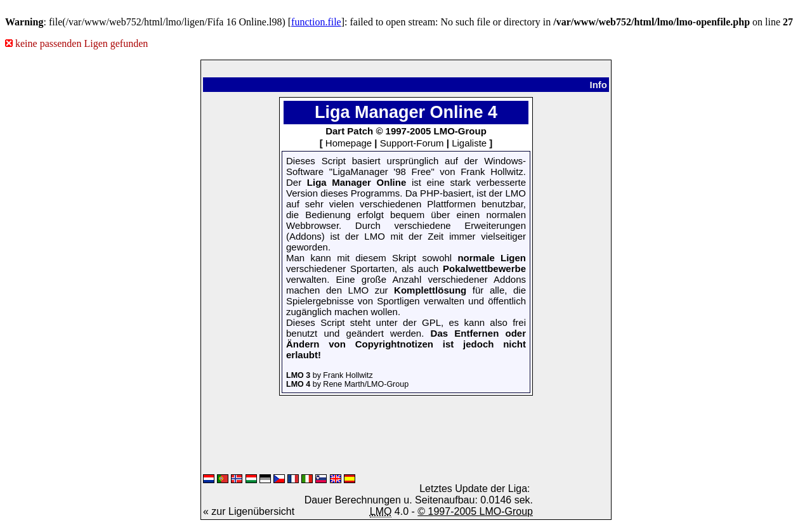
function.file (316, 22)
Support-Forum (412, 143)
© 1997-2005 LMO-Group (475, 511)
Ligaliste (469, 143)
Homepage (349, 143)
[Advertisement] (241, 282)
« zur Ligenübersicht (249, 511)
